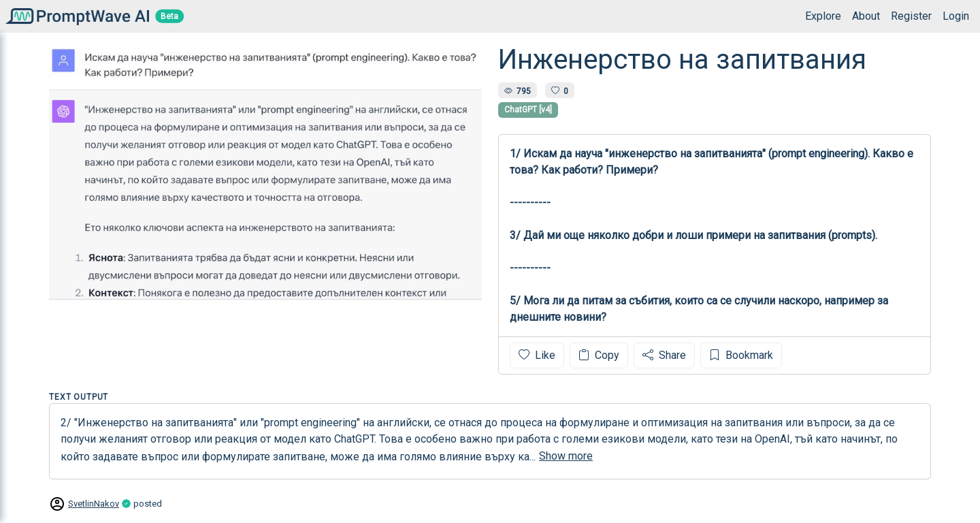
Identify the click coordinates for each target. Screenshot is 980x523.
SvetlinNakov (94, 504)
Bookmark (741, 355)
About (866, 16)
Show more (566, 456)
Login (956, 16)
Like (537, 355)
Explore (823, 16)
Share (664, 355)
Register (911, 16)
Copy (599, 355)
